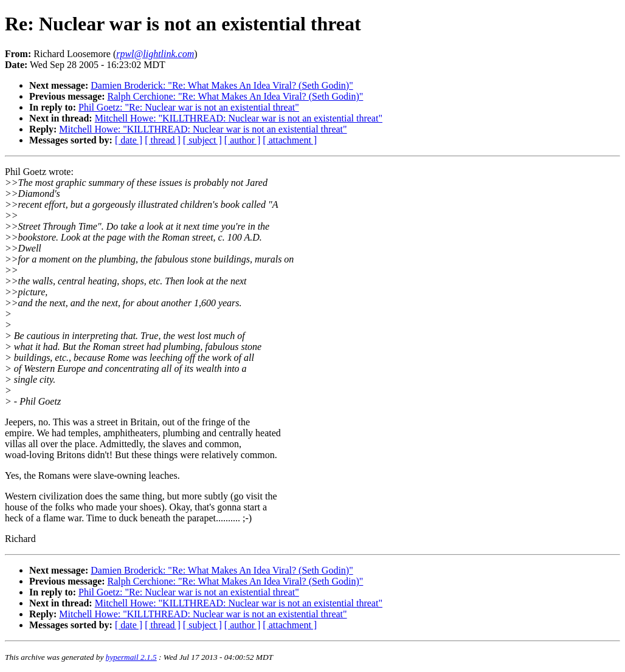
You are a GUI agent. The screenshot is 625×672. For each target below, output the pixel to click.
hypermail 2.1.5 (131, 657)
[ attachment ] (290, 140)
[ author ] (243, 140)
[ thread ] (163, 140)
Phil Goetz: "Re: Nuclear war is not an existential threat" (189, 107)
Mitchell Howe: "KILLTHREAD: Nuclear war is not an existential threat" (239, 118)
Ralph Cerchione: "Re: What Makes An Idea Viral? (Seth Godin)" (236, 96)
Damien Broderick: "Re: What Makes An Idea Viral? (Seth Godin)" (222, 85)
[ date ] (129, 140)
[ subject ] (202, 140)
